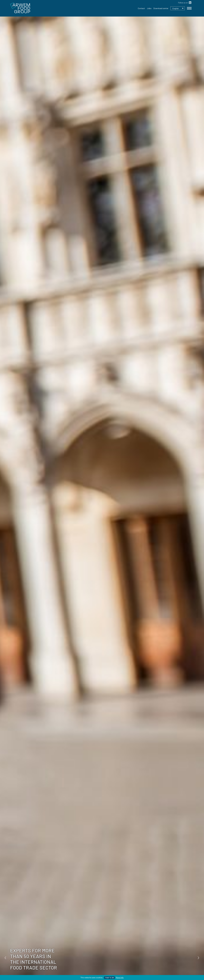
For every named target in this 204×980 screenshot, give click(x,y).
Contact (141, 8)
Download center (161, 8)
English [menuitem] (176, 8)
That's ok (110, 978)
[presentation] (5, 957)
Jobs (149, 8)
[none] (178, 8)
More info (120, 977)
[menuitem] (178, 8)
